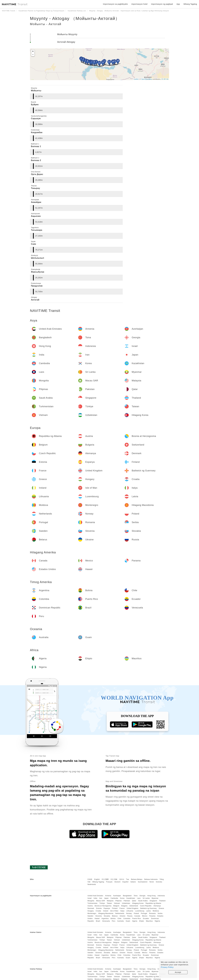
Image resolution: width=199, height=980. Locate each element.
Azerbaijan (117, 896)
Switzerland (134, 906)
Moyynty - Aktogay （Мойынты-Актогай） (75, 18)
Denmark (91, 908)
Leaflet (136, 79)
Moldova (156, 911)
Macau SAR (101, 901)
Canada (137, 916)
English (97, 879)
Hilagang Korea (138, 903)
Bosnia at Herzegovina (103, 906)
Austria (90, 906)
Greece (161, 908)
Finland (115, 908)
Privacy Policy (167, 967)
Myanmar (155, 898)
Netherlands (120, 913)
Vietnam (117, 903)
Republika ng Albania (153, 903)
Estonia (99, 908)
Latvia (148, 911)
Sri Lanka (146, 898)
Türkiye (102, 903)
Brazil (98, 921)
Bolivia (113, 919)
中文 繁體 (105, 879)
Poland (136, 913)
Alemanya (157, 906)
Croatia (98, 911)
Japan (106, 898)
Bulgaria (124, 906)
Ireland (106, 911)
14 (113, 61)
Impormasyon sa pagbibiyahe (115, 4)
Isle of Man (114, 911)
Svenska (159, 882)
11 (103, 62)
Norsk (152, 882)
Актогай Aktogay (66, 42)
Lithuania (130, 911)
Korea (122, 898)
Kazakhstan (131, 898)
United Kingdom (132, 908)
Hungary (91, 911)
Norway (129, 913)
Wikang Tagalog (98, 882)
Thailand (162, 901)
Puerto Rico (137, 919)
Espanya (107, 908)
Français (109, 882)
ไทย (128, 879)
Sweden (90, 916)
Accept (178, 972)
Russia (130, 916)
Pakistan (127, 901)
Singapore (153, 901)
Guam (128, 921)
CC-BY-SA (165, 79)
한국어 (122, 879)
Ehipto (142, 921)
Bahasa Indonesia (151, 879)
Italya (122, 911)
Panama (152, 916)
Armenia (108, 896)
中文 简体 (114, 879)
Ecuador (146, 919)
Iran (101, 898)
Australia (121, 921)
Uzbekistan (126, 903)
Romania (152, 913)
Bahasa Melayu (137, 879)
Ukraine (123, 916)
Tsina (136, 896)
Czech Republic (146, 906)
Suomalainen (143, 882)
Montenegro (92, 913)
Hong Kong (151, 896)
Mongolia (91, 901)
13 (109, 61)
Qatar (134, 901)
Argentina (105, 919)
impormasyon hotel (139, 4)
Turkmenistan (92, 903)
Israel (89, 898)
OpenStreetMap (147, 79)
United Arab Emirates (95, 896)
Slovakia (107, 916)
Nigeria (157, 921)
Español (125, 882)
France (122, 908)
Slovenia (99, 916)
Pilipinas (119, 901)
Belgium (116, 906)
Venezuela (106, 921)
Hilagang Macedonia (106, 913)
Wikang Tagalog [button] (190, 4)
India (96, 898)
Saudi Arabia (143, 901)
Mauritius (149, 921)
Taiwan (109, 903)
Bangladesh (127, 896)
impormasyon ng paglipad (162, 4)
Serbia (160, 913)
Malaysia (110, 901)
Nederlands (92, 884)
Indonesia (161, 896)
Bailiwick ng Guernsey (149, 908)
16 (118, 60)
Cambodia (114, 898)
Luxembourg (140, 911)
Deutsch (118, 882)
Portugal (144, 913)
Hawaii (97, 919)
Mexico (145, 916)
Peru (114, 921)
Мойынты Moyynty (67, 34)
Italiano (133, 882)
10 (99, 63)
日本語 (90, 879)
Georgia (142, 896)
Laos (139, 898)
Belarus (115, 916)
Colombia (127, 919)
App (178, 4)
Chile (119, 919)
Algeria (135, 921)
